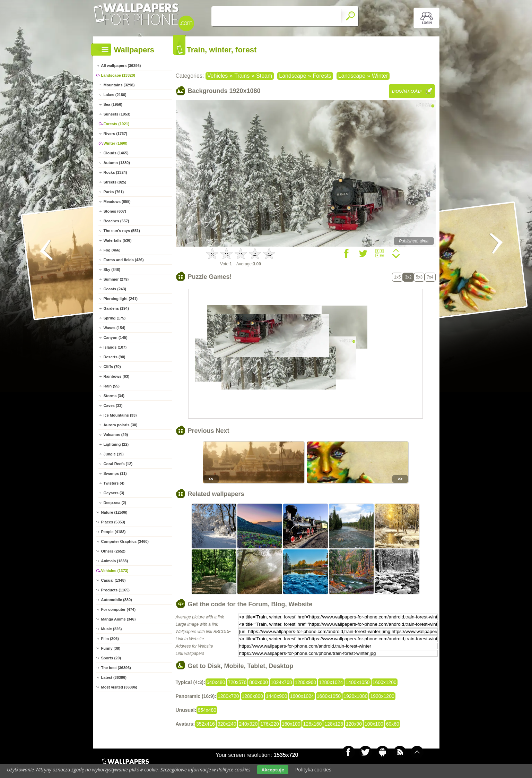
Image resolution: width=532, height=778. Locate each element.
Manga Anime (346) (119, 619)
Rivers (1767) (116, 134)
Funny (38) (111, 648)
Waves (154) (115, 328)
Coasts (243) (115, 289)
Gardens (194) (116, 308)
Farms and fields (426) (124, 260)
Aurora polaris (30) (121, 425)
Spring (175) (115, 318)
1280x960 (305, 682)
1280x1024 (331, 682)
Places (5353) (113, 522)
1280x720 (228, 696)
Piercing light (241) (121, 299)
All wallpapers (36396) (121, 66)
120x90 (354, 724)
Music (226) (112, 629)
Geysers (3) (114, 493)
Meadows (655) (117, 202)
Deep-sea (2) (115, 503)
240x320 (248, 724)
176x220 (270, 724)
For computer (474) (119, 609)
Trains (242, 76)
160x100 (291, 724)
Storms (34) (114, 396)
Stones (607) (115, 211)
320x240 (227, 724)
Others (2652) (113, 551)
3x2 (408, 277)
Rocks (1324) (115, 172)
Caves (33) (113, 405)
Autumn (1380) (117, 163)
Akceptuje (273, 770)
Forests (322, 76)
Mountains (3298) (119, 85)
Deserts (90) (115, 357)
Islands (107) (115, 347)
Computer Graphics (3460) (125, 541)
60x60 (393, 724)
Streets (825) (115, 182)
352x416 (206, 724)
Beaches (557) (116, 221)
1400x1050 (357, 682)
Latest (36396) (114, 677)
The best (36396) (116, 668)
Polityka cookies (313, 770)
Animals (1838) (115, 561)
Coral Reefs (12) (118, 464)
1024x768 (281, 682)
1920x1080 (355, 696)
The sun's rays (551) (122, 231)
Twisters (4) (114, 483)
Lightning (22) (116, 444)
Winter (380, 76)
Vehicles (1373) (115, 571)
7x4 (430, 277)
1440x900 (277, 696)
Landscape (293, 76)
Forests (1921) (117, 124)
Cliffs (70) (112, 367)
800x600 (259, 682)
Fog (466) (112, 250)
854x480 (207, 710)
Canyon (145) (116, 337)
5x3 (419, 277)
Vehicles (218, 76)
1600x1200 (385, 682)
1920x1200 (382, 696)
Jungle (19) (114, 454)
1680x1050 (329, 696)
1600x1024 (302, 696)
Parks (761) (114, 192)
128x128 (334, 724)
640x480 (216, 682)
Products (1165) (116, 590)
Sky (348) (112, 270)
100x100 (374, 724)
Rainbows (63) (117, 376)
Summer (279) (116, 279)
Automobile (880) (117, 600)
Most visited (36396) (119, 687)
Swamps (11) (115, 473)
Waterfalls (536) (118, 240)
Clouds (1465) (116, 153)
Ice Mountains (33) (120, 415)
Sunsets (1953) (117, 114)
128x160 (313, 724)
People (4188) (114, 532)
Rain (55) (112, 386)
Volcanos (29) (116, 435)
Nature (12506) (114, 512)
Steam (264, 76)
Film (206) (110, 639)
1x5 (397, 277)
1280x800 (253, 696)
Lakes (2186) (115, 95)
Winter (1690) (116, 143)
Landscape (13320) (118, 75)
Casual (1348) (114, 580)
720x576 (237, 682)
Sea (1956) (113, 104)
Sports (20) (111, 658)
